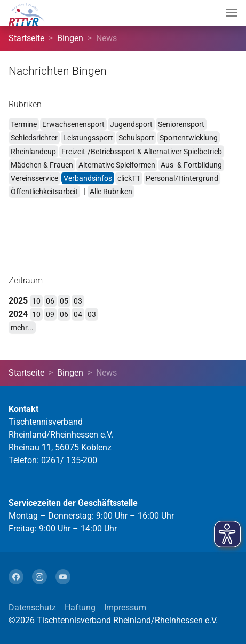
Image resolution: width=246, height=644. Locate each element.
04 (78, 314)
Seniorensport (181, 124)
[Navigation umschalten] (232, 13)
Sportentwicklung (189, 138)
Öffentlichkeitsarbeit (44, 192)
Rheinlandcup (33, 152)
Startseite (26, 38)
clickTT (129, 178)
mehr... (22, 328)
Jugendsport (131, 124)
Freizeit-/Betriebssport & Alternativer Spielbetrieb (142, 152)
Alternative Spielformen (117, 165)
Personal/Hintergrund (182, 178)
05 (64, 301)
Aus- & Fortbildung (191, 165)
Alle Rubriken (111, 192)
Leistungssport (88, 138)
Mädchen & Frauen (42, 165)
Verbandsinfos (88, 178)
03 (78, 301)
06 (50, 301)
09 (50, 314)
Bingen (70, 38)
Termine (24, 124)
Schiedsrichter (34, 138)
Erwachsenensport (73, 124)
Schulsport (136, 138)
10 (36, 301)
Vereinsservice (34, 178)
